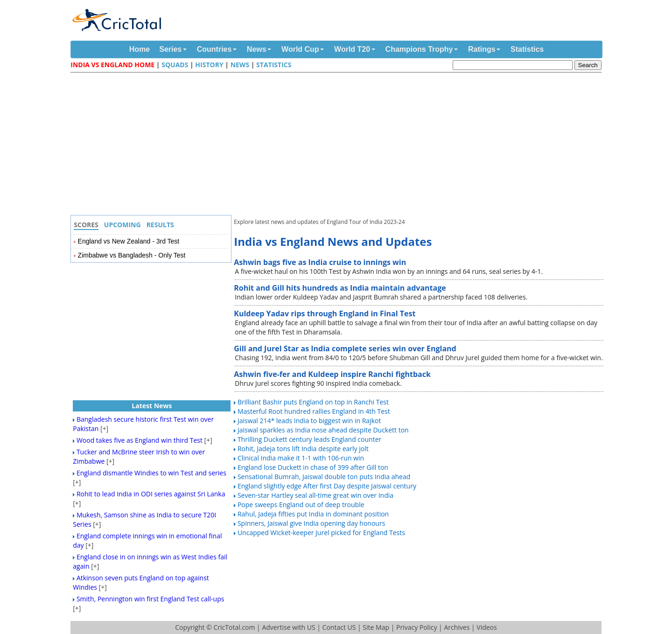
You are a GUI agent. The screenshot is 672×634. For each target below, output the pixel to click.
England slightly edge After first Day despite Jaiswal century (327, 486)
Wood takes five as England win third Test (140, 440)
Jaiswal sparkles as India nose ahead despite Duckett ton (323, 430)
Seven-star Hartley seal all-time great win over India (315, 495)
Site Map (376, 627)
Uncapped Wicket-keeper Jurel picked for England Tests (321, 533)
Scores (86, 225)
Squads (175, 65)
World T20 (352, 49)
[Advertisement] (338, 145)
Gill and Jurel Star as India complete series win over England (345, 348)
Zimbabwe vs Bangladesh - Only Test (132, 255)
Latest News (152, 406)
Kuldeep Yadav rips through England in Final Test (325, 314)
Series (170, 49)
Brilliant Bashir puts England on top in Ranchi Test (313, 402)
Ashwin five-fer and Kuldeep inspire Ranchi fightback (332, 374)
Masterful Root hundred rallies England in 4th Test (314, 411)
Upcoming (122, 225)
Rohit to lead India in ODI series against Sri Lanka (151, 494)
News (257, 49)
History (209, 65)
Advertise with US (288, 627)
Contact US (339, 627)
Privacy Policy (416, 627)
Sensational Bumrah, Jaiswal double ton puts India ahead (324, 477)
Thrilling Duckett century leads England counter (309, 439)
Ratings (482, 49)
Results (160, 225)
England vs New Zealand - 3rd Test (129, 241)
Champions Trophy (419, 49)
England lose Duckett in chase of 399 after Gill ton (313, 467)
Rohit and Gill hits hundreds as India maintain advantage (340, 288)
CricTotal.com (234, 627)
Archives (457, 627)
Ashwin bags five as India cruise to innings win (320, 262)
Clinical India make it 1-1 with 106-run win (301, 458)
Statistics (527, 49)
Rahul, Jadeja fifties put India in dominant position (313, 514)
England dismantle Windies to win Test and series (151, 473)
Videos (486, 627)
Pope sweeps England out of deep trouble (301, 505)
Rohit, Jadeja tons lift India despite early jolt (303, 449)
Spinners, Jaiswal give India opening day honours (311, 523)
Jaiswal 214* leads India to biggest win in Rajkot (309, 421)
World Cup (300, 49)
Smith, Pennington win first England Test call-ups (150, 599)
